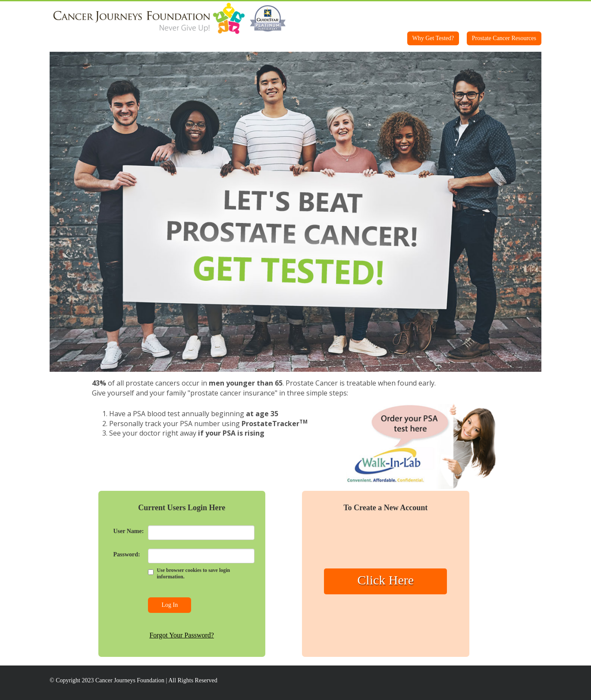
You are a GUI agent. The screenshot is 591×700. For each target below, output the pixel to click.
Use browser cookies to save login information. (193, 573)
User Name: (129, 531)
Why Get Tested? (433, 38)
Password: (127, 554)
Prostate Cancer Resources (504, 38)
